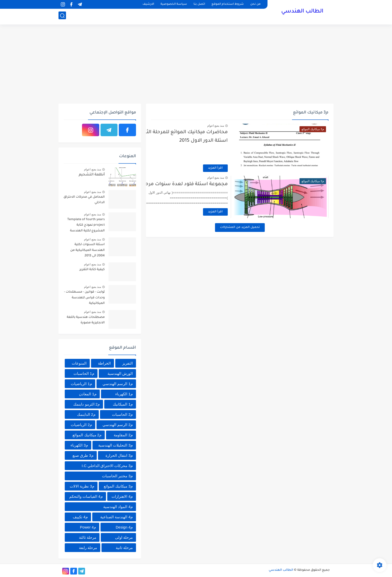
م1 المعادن (88, 394)
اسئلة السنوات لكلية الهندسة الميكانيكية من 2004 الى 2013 (87, 250)
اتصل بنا (199, 4)
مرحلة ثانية (124, 548)
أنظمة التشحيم (92, 175)
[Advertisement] (196, 65)
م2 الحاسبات (122, 414)
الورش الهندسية (120, 373)
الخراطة (104, 363)
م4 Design (124, 527)
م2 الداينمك (86, 414)
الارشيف (148, 4)
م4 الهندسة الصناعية (116, 517)
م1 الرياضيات (81, 384)
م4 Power (88, 527)
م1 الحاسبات (84, 373)
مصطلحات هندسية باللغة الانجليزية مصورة (86, 320)
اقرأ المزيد (237, 168)
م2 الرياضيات (81, 425)
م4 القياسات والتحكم (86, 496)
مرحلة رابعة (88, 548)
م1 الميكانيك (123, 404)
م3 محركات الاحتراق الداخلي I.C (107, 466)
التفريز (127, 363)
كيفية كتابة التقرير (92, 270)
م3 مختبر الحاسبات (117, 476)
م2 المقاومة (123, 435)
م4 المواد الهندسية (118, 507)
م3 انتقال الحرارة (119, 455)
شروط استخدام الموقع (228, 4)
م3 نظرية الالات (82, 486)
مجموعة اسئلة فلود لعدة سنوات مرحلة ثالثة (201, 184)
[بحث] (62, 17)
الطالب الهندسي (302, 12)
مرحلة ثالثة (88, 537)
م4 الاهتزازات (122, 496)
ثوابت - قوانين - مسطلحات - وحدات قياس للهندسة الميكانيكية (84, 298)
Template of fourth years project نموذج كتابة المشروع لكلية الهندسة (86, 225)
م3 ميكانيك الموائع (118, 486)
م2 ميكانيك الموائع (87, 435)
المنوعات (79, 363)
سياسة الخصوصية (174, 4)
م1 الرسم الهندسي (118, 384)
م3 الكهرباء (79, 445)
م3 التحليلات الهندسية (115, 445)
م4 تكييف (80, 517)
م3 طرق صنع (83, 455)
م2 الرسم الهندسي (118, 425)
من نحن (255, 4)
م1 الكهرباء (124, 394)
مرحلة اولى (124, 537)
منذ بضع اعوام (237, 126)
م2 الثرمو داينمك (86, 404)
